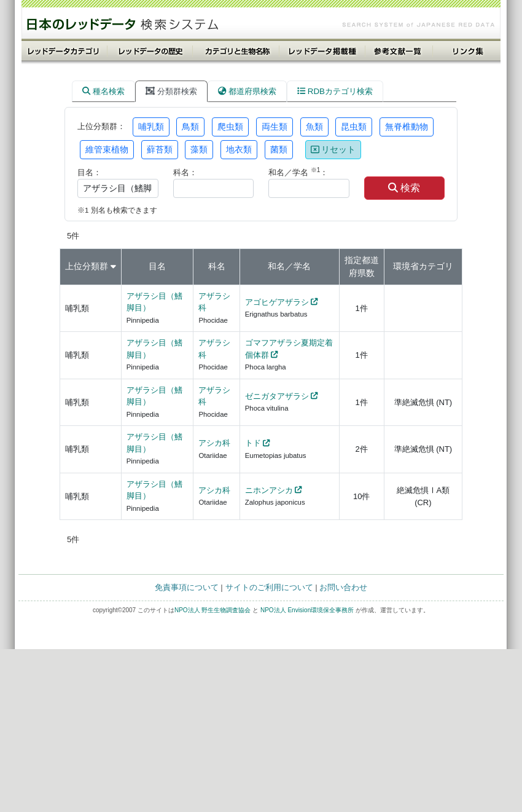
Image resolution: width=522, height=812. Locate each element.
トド (253, 443)
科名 (217, 266)
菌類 (279, 149)
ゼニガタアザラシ (277, 396)
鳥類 (190, 127)
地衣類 (239, 149)
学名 (302, 266)
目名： (89, 172)
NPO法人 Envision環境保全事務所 (307, 610)
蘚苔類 (160, 149)
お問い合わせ (343, 587)
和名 (276, 266)
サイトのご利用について (269, 587)
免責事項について (187, 587)
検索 (404, 188)
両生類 (275, 127)
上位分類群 (87, 266)
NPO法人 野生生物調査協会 (212, 610)
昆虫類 (354, 127)
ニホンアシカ (269, 490)
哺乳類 (151, 127)
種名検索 (103, 91)
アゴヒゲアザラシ (277, 302)
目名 (157, 266)
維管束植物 (107, 149)
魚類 (314, 127)
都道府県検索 (247, 91)
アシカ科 (214, 443)
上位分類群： (101, 126)
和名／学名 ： (298, 172)
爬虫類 (230, 127)
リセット (333, 149)
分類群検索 (171, 91)
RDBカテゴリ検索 (335, 91)
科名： (185, 172)
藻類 (199, 149)
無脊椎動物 (407, 127)
